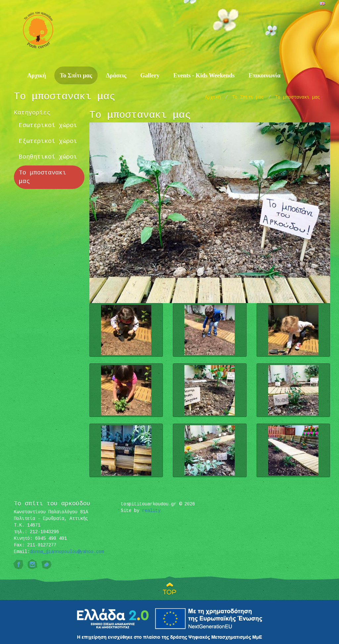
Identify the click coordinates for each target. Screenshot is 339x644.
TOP (170, 592)
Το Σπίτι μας (76, 75)
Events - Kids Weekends (204, 75)
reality (151, 511)
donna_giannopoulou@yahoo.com (67, 552)
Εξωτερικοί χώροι (48, 141)
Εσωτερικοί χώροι (48, 125)
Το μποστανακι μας (298, 97)
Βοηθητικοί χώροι (48, 157)
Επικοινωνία (265, 75)
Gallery (150, 75)
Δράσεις (116, 75)
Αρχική (37, 75)
